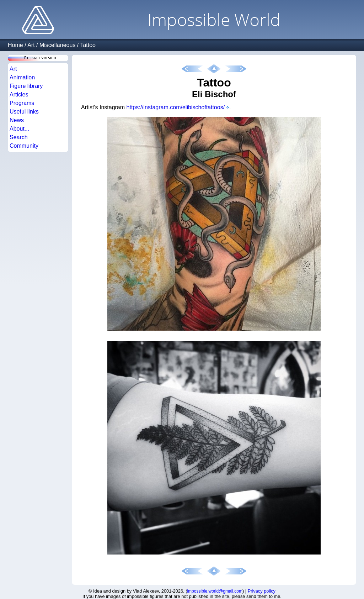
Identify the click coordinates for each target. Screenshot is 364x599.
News (17, 120)
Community (24, 146)
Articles (19, 94)
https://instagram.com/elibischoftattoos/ (176, 107)
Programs (22, 103)
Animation (22, 77)
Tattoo (88, 45)
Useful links (24, 112)
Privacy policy (262, 591)
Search (19, 137)
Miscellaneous (57, 45)
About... (19, 129)
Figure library (26, 86)
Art (31, 45)
